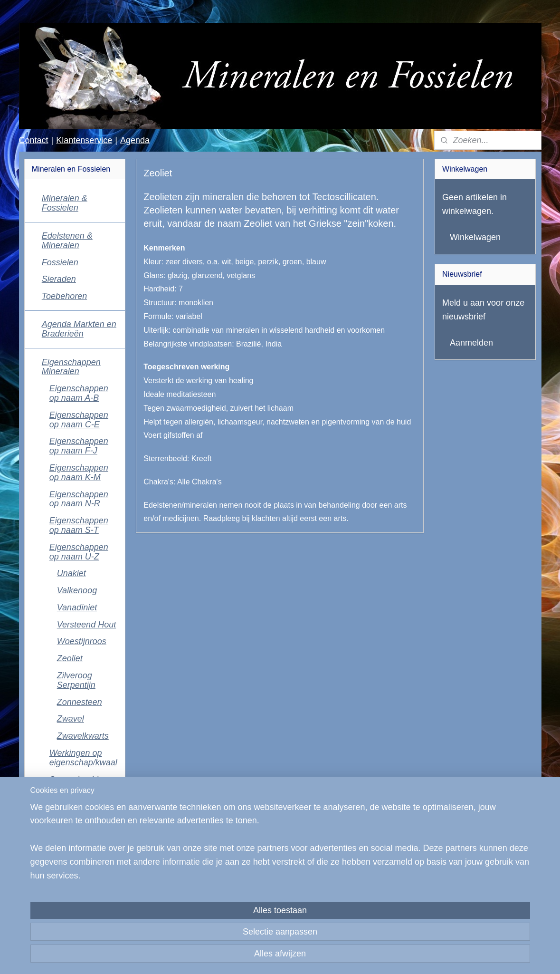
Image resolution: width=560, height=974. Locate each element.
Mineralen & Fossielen (65, 203)
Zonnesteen (80, 702)
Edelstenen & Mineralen (67, 241)
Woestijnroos (82, 641)
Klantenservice (84, 140)
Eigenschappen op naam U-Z (79, 552)
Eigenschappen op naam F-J (79, 446)
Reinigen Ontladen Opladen (67, 806)
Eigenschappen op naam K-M (79, 473)
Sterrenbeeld (74, 780)
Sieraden (59, 279)
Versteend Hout (86, 625)
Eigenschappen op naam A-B (79, 393)
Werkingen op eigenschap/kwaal (83, 758)
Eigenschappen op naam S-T (79, 525)
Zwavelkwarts (83, 736)
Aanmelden (471, 343)
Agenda (135, 140)
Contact (33, 140)
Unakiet (71, 573)
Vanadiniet (77, 608)
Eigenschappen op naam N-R (79, 499)
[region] (218, 927)
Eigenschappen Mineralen (71, 367)
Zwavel (71, 719)
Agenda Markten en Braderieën (79, 329)
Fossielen (60, 262)
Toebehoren (64, 296)
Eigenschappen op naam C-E (79, 420)
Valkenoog (77, 590)
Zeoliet (70, 658)
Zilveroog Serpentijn (76, 680)
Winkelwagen (475, 237)
